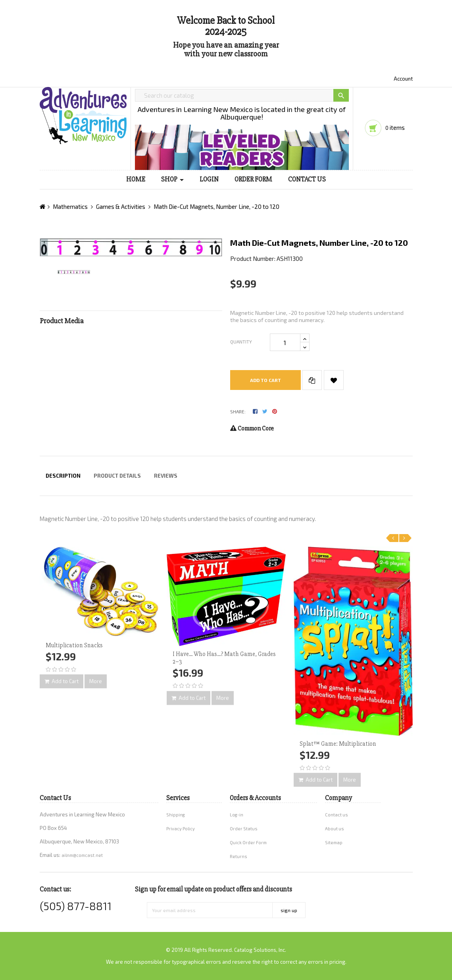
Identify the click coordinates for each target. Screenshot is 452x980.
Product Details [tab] (117, 476)
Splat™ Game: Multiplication (338, 744)
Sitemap (334, 842)
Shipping (176, 815)
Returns (239, 856)
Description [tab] (63, 476)
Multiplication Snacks (74, 645)
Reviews (166, 476)
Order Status (244, 829)
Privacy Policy (181, 829)
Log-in (237, 815)
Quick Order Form (248, 842)
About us (335, 829)
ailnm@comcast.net (82, 855)
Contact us (337, 815)
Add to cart (265, 380)
